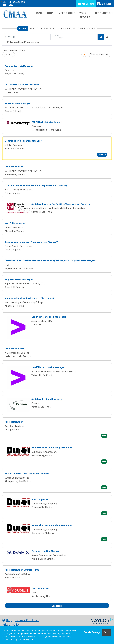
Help (7, 620)
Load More (57, 606)
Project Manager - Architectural (22, 570)
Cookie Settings (92, 632)
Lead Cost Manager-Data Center (49, 317)
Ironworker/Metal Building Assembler (52, 448)
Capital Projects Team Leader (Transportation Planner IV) (36, 185)
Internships (66, 13)
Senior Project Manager (17, 103)
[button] (107, 37)
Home (39, 13)
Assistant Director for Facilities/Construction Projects (61, 204)
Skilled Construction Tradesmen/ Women (27, 473)
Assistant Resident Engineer (47, 399)
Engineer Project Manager (19, 279)
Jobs (50, 13)
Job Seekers (86, 4)
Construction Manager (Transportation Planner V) (32, 242)
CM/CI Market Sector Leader (46, 122)
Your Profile (85, 15)
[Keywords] (27, 37)
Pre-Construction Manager (46, 551)
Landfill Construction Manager (48, 367)
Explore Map (47, 28)
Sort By (8, 54)
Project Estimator (14, 349)
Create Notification (99, 54)
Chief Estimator (40, 588)
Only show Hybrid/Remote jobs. (23, 42)
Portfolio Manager (15, 223)
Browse (33, 28)
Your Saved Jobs (87, 28)
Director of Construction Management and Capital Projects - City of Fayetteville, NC (50, 261)
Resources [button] (102, 13)
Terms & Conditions (27, 620)
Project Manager (14, 422)
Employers (104, 4)
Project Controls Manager (19, 66)
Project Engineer (14, 167)
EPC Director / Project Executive (22, 85)
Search (22, 28)
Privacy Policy (11, 624)
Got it (107, 632)
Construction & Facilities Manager (23, 141)
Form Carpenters (41, 499)
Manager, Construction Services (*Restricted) (29, 298)
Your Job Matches (67, 28)
